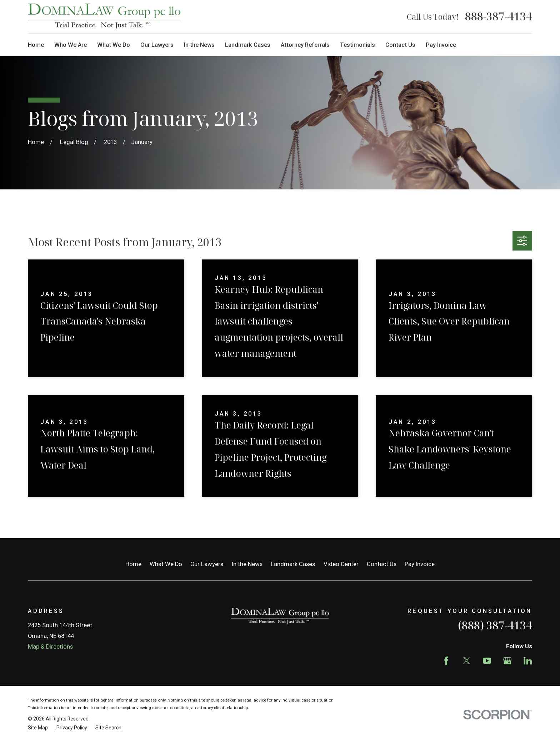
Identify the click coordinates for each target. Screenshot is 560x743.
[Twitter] (467, 661)
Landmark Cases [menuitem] (248, 45)
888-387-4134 (499, 16)
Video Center (341, 564)
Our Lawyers (207, 564)
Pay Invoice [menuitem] (441, 45)
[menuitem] (38, 728)
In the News (247, 564)
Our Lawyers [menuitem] (157, 45)
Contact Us (382, 564)
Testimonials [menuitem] (357, 45)
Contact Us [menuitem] (400, 45)
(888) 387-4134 (495, 625)
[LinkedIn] (528, 661)
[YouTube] (487, 661)
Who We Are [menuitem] (71, 45)
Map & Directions (50, 647)
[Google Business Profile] (507, 661)
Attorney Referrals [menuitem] (305, 45)
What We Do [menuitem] (114, 45)
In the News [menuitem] (199, 45)
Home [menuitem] (36, 45)
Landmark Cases (293, 564)
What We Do (166, 564)
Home (133, 564)
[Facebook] (446, 661)
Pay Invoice (420, 564)
